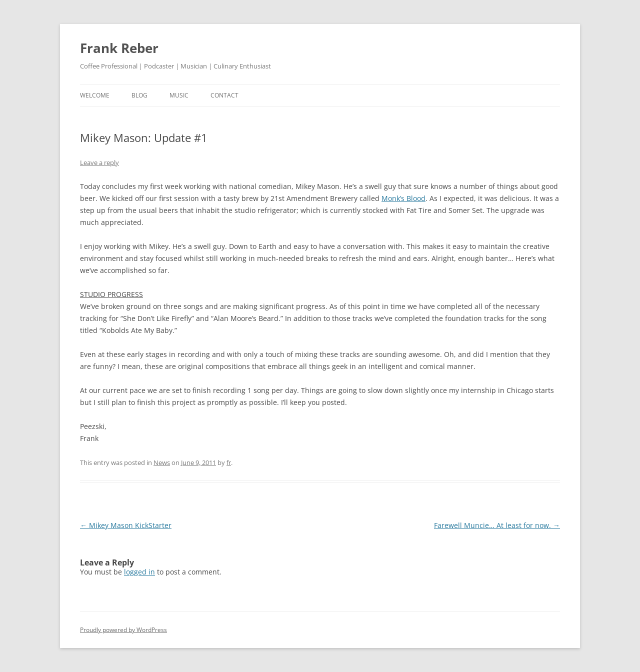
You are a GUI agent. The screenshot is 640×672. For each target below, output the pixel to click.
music (179, 95)
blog (139, 95)
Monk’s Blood (403, 198)
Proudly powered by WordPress (123, 630)
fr (229, 462)
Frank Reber (119, 48)
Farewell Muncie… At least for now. (497, 525)
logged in (139, 572)
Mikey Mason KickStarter (126, 525)
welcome (95, 95)
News (162, 462)
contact (224, 95)
